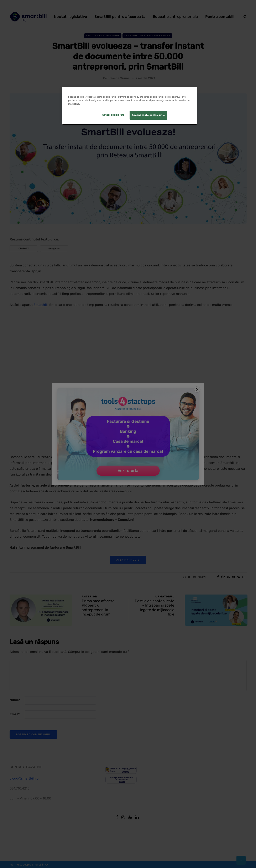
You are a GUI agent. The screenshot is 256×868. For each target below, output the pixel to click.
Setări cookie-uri (113, 115)
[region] (130, 106)
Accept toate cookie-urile (148, 115)
